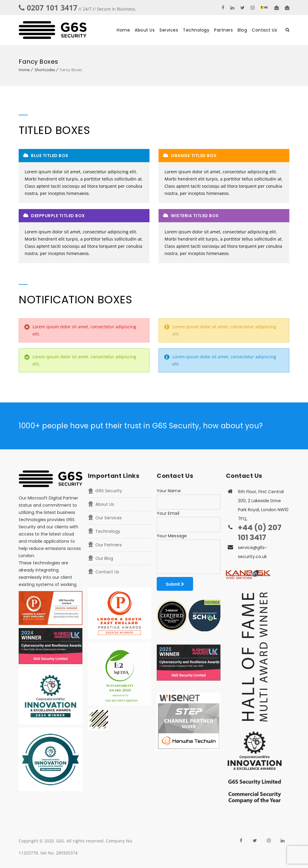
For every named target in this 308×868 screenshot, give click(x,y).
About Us (145, 30)
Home (123, 30)
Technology (196, 30)
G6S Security (109, 491)
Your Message (172, 536)
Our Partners (109, 545)
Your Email (168, 513)
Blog (242, 30)
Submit (175, 584)
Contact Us (264, 30)
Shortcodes (45, 70)
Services (169, 30)
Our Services (109, 518)
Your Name (169, 491)
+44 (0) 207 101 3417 (260, 533)
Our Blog (104, 558)
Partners (223, 30)
